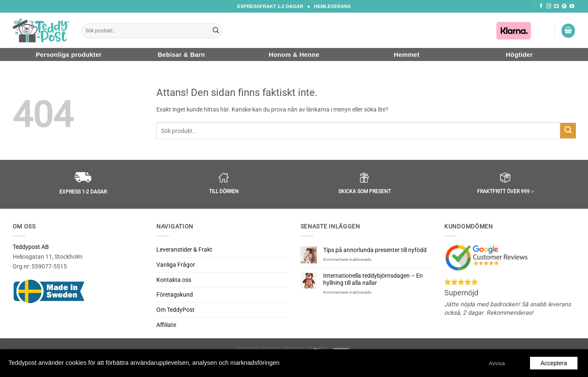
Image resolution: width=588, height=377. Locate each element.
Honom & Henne (294, 54)
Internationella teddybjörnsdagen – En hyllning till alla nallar (373, 279)
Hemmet (407, 54)
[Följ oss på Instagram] (549, 6)
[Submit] (216, 31)
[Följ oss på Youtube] (572, 6)
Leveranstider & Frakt (184, 250)
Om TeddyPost (175, 310)
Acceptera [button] (554, 363)
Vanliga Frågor (176, 265)
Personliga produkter (69, 54)
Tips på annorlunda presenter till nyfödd (375, 250)
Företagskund (175, 295)
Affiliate (166, 325)
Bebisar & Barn (181, 54)
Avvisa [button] (497, 363)
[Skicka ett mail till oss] (556, 6)
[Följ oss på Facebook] (541, 6)
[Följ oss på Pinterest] (564, 6)
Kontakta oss (174, 280)
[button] (568, 31)
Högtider (519, 54)
